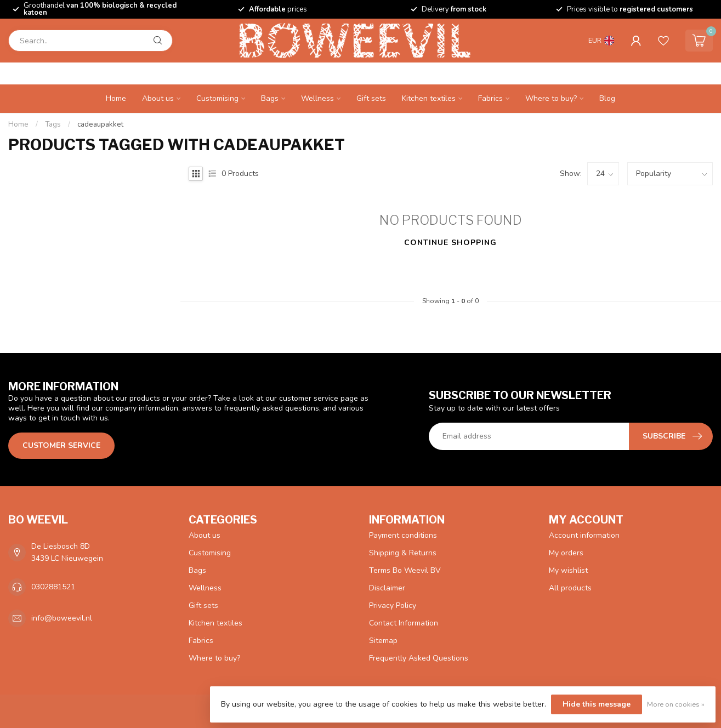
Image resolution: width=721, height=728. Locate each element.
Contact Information (404, 623)
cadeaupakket (100, 124)
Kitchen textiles (429, 98)
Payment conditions (403, 535)
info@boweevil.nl (62, 618)
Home (116, 98)
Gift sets (371, 98)
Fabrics (490, 98)
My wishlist (568, 570)
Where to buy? (551, 98)
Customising (217, 98)
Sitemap (383, 641)
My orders (566, 553)
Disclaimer (387, 588)
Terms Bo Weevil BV (405, 570)
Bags (270, 98)
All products (570, 588)
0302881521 (53, 587)
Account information (584, 535)
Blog (607, 98)
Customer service (61, 445)
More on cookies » (676, 704)
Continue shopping (450, 243)
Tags (53, 124)
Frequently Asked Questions (419, 658)
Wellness (317, 98)
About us (158, 98)
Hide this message (597, 704)
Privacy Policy (393, 605)
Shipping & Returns (403, 553)
